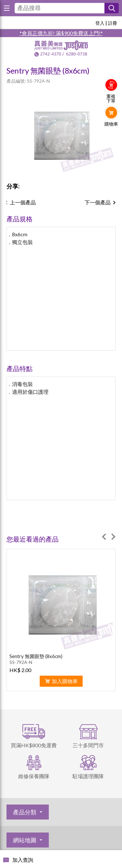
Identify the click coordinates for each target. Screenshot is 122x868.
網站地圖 (25, 840)
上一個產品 (23, 202)
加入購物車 (65, 681)
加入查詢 (23, 860)
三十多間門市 (88, 745)
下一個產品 (98, 202)
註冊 (113, 23)
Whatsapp (111, 137)
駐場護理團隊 (88, 776)
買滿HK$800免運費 (34, 745)
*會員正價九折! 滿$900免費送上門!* (61, 33)
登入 (100, 23)
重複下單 (111, 99)
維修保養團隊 (34, 776)
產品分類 (25, 812)
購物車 (111, 124)
